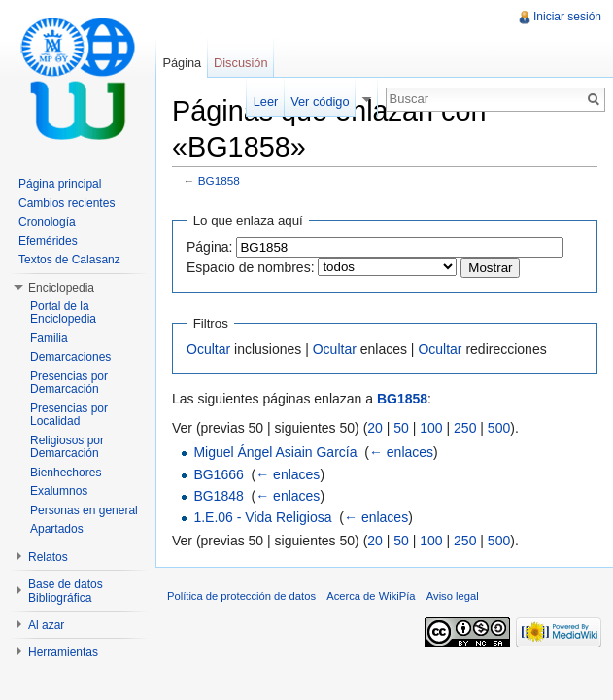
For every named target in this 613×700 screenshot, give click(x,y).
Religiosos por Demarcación (67, 447)
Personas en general (84, 510)
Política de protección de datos (241, 596)
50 (401, 428)
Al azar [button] (46, 625)
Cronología (47, 222)
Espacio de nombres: (251, 267)
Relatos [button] (48, 557)
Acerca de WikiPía (371, 596)
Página (182, 63)
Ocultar (208, 349)
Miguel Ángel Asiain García (275, 452)
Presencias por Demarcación (69, 383)
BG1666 (218, 474)
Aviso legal (453, 596)
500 (499, 428)
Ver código (320, 102)
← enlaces (401, 452)
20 (375, 428)
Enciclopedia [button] (61, 288)
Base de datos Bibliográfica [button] (66, 591)
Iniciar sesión (567, 17)
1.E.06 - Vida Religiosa (262, 517)
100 (431, 428)
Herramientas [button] (63, 652)
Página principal (60, 184)
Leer (266, 102)
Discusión (240, 63)
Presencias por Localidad (69, 415)
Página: (209, 247)
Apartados (57, 529)
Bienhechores (66, 472)
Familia (49, 338)
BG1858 (219, 180)
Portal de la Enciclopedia (63, 313)
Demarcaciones (70, 357)
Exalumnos (59, 491)
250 (465, 428)
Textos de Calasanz (69, 260)
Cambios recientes (67, 203)
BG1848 (218, 496)
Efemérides (48, 241)
